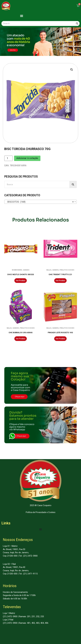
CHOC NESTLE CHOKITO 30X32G (21, 275)
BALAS (49, 270)
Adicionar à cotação (27, 158)
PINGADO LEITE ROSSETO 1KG (60, 333)
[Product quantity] (8, 158)
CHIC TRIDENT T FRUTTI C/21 (60, 275)
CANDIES (26, 270)
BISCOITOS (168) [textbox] (40, 202)
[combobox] (40, 202)
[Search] (77, 23)
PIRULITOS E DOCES (67, 270)
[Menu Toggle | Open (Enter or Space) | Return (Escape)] (41, 529)
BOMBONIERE (17, 270)
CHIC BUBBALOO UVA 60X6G (21, 333)
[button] (22, 16)
